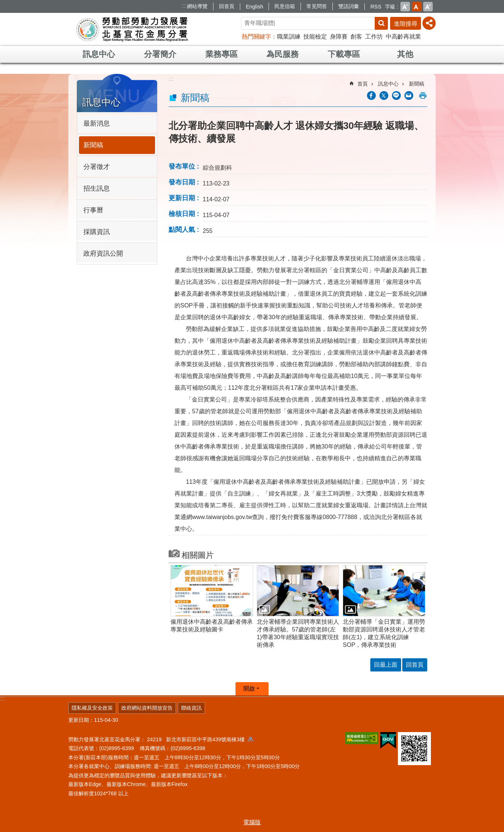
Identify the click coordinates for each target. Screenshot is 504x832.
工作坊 (374, 37)
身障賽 (339, 37)
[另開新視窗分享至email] (409, 96)
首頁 (363, 84)
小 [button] (405, 7)
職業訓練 (289, 37)
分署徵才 (97, 167)
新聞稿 (93, 145)
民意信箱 (285, 6)
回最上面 (386, 665)
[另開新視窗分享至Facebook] (371, 96)
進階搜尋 (406, 24)
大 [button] (428, 7)
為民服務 (282, 54)
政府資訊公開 (103, 253)
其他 (405, 54)
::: (184, 6)
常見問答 (317, 6)
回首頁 (227, 6)
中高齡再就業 (403, 37)
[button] (212, 591)
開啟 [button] (249, 689)
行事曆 (93, 210)
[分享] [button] (429, 23)
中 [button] (417, 7)
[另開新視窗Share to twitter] (384, 96)
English (254, 7)
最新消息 (97, 123)
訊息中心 (99, 54)
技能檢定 (315, 37)
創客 (356, 37)
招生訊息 (97, 188)
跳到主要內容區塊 (4, 4)
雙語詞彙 (349, 6)
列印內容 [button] (423, 96)
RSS (376, 7)
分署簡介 (160, 54)
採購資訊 (97, 232)
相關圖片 (198, 555)
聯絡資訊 (191, 708)
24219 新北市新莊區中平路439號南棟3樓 (200, 739)
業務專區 (222, 54)
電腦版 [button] (252, 822)
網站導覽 (197, 6)
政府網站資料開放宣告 (147, 708)
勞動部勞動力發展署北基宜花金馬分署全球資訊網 (132, 29)
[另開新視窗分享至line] (396, 96)
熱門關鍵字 (256, 37)
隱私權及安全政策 (92, 708)
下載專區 (344, 54)
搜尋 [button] (381, 23)
